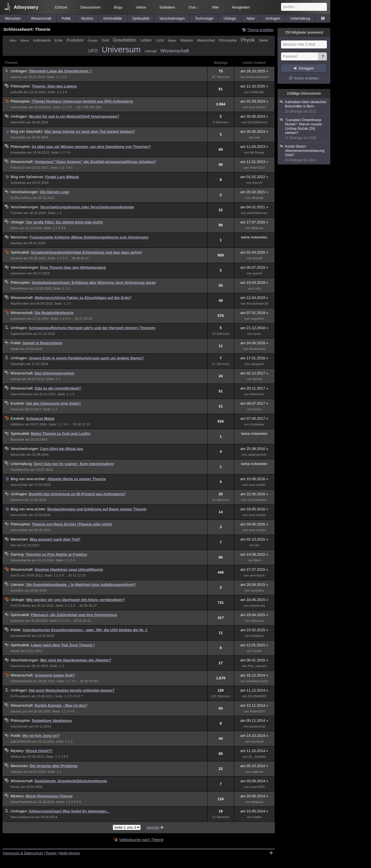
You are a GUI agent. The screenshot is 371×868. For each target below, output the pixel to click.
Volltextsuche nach (141, 840)
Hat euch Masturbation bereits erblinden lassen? (72, 690)
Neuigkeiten (241, 7)
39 (78, 258)
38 (73, 258)
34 (81, 606)
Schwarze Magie (40, 418)
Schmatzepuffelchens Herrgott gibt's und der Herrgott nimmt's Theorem (92, 328)
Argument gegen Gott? (55, 675)
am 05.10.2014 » (254, 766)
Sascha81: (27, 132)
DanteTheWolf (21, 802)
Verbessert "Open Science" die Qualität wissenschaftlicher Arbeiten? (96, 162)
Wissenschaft (41, 19)
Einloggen (306, 68)
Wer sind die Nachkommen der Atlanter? (76, 660)
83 (92, 681)
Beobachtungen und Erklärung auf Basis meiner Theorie (97, 509)
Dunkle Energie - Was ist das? (61, 705)
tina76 (15, 575)
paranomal (258, 726)
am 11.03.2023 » (254, 147)
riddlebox (17, 424)
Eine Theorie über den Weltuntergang (73, 267)
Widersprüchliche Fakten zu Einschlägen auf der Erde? (83, 298)
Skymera (17, 500)
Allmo (15, 228)
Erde (59, 40)
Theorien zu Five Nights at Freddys (56, 554)
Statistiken (167, 7)
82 (87, 681)
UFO (93, 51)
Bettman (257, 228)
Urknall (151, 51)
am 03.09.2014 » (254, 781)
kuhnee (16, 379)
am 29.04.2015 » (254, 615)
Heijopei (257, 802)
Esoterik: (18, 403)
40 (82, 258)
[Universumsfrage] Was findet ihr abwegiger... (69, 811)
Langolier (257, 364)
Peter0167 (18, 168)
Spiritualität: (21, 252)
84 (96, 681)
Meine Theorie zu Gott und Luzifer (61, 434)
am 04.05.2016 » (254, 524)
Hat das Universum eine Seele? (53, 403)
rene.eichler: (29, 479)
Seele (263, 40)
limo (14, 545)
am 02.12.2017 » (254, 373)
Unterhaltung (300, 19)
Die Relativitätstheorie (54, 313)
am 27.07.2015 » (254, 570)
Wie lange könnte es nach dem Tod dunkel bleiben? (90, 132)
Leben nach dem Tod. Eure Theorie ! (63, 645)
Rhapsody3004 (257, 77)
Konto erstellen (307, 78)
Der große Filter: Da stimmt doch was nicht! (64, 222)
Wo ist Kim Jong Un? (41, 736)
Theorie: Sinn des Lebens (54, 86)
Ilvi (257, 545)
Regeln (51, 853)
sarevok (16, 77)
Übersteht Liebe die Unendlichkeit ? (60, 71)
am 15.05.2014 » (254, 811)
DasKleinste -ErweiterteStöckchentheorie (71, 781)
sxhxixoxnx (19, 273)
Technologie (204, 19)
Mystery (87, 19)
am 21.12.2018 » (254, 328)
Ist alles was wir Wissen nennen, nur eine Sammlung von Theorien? (91, 147)
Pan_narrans (257, 666)
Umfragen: (20, 71)
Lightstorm (18, 319)
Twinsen (17, 772)
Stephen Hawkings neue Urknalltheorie (69, 570)
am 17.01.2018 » (254, 358)
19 (80, 621)
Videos (141, 7)
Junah (15, 651)
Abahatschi (257, 349)
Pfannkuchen (20, 470)
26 (76, 319)
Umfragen (273, 19)
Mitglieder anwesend (304, 32)
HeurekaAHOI (21, 636)
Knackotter (18, 152)
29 (90, 319)
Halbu (257, 817)
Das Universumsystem (55, 373)
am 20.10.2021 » (254, 192)
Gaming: (18, 554)
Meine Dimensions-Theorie (49, 796)
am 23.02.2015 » (254, 630)
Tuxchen (17, 213)
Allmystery (26, 7)
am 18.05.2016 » (254, 509)
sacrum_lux (19, 711)
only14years (19, 726)
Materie (187, 40)
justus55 (17, 92)
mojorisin (257, 319)
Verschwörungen (172, 19)
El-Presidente (20, 696)
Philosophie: (21, 86)
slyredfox (17, 590)
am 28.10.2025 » (254, 71)
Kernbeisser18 (258, 303)
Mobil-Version (70, 853)
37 (95, 606)
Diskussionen (90, 7)
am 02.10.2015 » (254, 539)
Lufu (258, 288)
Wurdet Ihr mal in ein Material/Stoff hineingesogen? (74, 116)
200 (98, 107)
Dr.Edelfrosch (257, 122)
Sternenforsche (22, 394)
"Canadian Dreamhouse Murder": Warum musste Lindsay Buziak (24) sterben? (304, 129)
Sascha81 (18, 122)
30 (79, 424)
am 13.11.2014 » (254, 705)
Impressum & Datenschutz (23, 853)
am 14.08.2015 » (254, 554)
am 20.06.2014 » (254, 796)
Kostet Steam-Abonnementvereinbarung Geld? (304, 153)
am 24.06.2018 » (254, 343)
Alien (13, 40)
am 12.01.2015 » (254, 645)
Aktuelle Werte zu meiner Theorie (76, 479)
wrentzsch (257, 575)
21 (75, 575)
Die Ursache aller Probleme (54, 766)
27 (81, 319)
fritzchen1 (257, 394)
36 (90, 606)
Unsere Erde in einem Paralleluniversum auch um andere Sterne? (86, 358)
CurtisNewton (257, 500)
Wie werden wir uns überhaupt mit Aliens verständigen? (75, 600)
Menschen (13, 19)
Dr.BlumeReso (21, 198)
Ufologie (230, 19)
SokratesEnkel (21, 681)
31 (84, 424)
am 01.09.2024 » (254, 101)
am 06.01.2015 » (254, 660)
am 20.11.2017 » (254, 388)
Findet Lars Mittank (62, 177)
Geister (93, 40)
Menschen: (20, 237)
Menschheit (206, 40)
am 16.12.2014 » (254, 675)
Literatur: (18, 585)
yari (258, 137)
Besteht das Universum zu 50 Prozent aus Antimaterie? (77, 494)
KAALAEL (257, 92)
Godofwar (257, 424)
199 (92, 107)
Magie (172, 40)
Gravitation (125, 40)
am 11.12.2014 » (254, 690)
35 (86, 606)
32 (88, 424)
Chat (194, 7)
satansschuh (257, 455)
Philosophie (228, 40)
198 (86, 107)
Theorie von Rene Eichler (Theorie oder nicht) (72, 524)
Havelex (17, 243)
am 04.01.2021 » (254, 207)
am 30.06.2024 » (254, 116)
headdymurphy (258, 681)
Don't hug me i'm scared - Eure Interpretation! (74, 464)
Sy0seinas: (28, 177)
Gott (105, 40)
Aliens (25, 40)
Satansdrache (21, 560)
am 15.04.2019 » (254, 283)
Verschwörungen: (25, 192)
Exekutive (18, 621)
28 (86, 319)
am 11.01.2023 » (254, 162)
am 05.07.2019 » (254, 267)
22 (79, 575)
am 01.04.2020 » (254, 252)
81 (82, 681)
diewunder (18, 455)
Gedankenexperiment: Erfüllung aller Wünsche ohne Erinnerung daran (94, 283)
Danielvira (18, 666)
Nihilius (16, 757)
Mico (257, 560)
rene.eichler (19, 107)
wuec (257, 334)
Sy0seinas (18, 183)
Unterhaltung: (22, 464)
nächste (155, 827)
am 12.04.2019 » (254, 298)
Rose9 (257, 258)
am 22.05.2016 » (254, 494)
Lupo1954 (257, 787)
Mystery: (18, 751)
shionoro (257, 621)
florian (15, 787)
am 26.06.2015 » (254, 585)
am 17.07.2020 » (254, 222)
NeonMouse (19, 288)
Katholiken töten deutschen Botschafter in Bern (304, 107)
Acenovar (18, 439)
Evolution (75, 40)
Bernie (257, 379)
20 (70, 575)
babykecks (258, 606)
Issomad (257, 741)
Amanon (17, 258)
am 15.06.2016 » (254, 479)
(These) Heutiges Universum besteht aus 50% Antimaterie (82, 101)
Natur (251, 19)
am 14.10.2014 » (254, 736)
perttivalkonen (257, 213)
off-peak (257, 198)
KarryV (257, 183)
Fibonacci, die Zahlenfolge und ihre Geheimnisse (74, 615)
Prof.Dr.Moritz (21, 606)
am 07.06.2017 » (254, 418)
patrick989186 (21, 741)
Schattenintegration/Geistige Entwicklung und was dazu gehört (87, 252)
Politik (66, 19)
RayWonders (20, 303)
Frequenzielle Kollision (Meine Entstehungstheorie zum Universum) (89, 237)
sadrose (257, 772)
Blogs (118, 7)
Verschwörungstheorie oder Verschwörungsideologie (87, 207)
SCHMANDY (257, 696)
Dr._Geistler (257, 757)
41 (87, 258)
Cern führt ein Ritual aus (62, 449)
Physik (248, 40)
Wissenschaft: (23, 162)
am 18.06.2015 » (254, 600)
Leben (146, 40)
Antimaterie (42, 40)
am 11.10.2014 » (254, 751)
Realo (15, 349)
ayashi (257, 273)
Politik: (17, 343)
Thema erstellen (260, 30)
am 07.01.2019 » (254, 313)
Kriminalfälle (113, 19)
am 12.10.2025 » (254, 86)
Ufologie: (18, 222)
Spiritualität (141, 19)
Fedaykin (257, 636)
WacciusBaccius (22, 817)
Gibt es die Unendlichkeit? (58, 388)
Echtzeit (61, 7)
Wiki (215, 7)
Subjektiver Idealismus (52, 721)
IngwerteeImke (21, 334)
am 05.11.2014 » (254, 721)
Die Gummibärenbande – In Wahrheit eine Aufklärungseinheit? (81, 585)
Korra (15, 409)
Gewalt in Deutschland (42, 343)
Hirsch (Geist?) (39, 751)
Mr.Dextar (257, 152)
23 (84, 575)
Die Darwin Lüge (55, 192)
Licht (160, 40)
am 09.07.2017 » (254, 403)
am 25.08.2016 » (254, 449)
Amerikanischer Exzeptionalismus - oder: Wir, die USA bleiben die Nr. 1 (85, 630)
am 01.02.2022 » (254, 177)
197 (79, 107)
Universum (121, 50)
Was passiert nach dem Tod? (55, 539)
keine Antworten (254, 237)
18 (75, 621)
